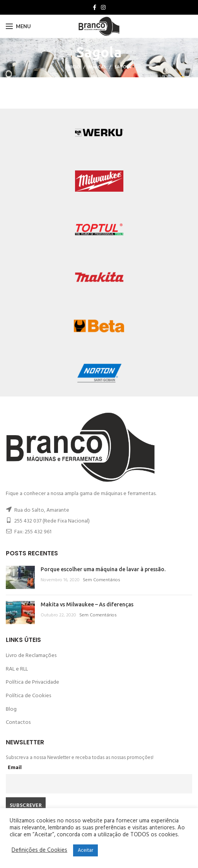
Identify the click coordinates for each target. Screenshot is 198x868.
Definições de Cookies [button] (39, 851)
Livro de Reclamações (31, 656)
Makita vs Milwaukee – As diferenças (87, 604)
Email (15, 768)
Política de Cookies (28, 696)
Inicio (73, 67)
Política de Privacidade (32, 682)
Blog (11, 709)
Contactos (18, 722)
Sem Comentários (102, 580)
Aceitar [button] (85, 850)
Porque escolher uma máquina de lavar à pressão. (103, 569)
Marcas (97, 67)
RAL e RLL (17, 669)
